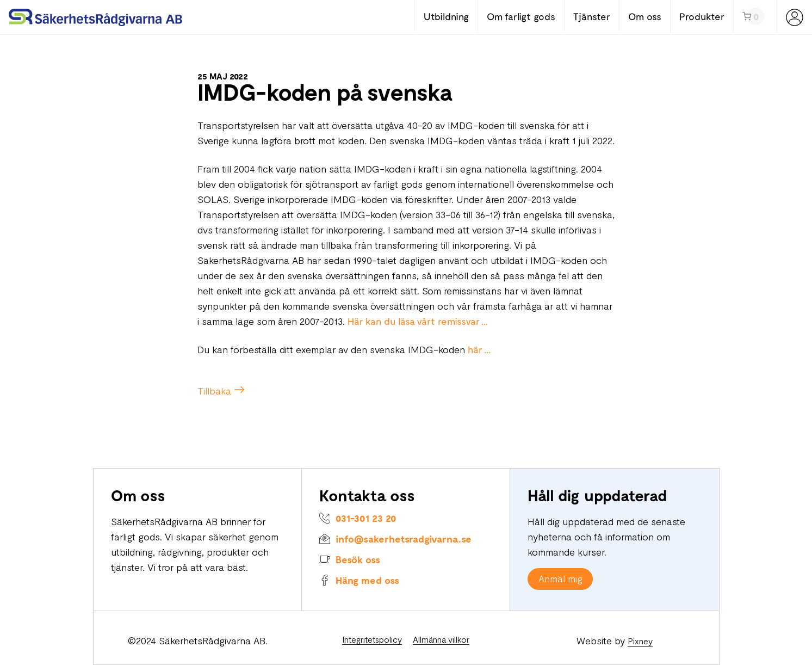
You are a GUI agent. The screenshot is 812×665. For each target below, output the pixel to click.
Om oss (645, 16)
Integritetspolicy (372, 639)
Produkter (702, 16)
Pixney (640, 641)
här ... (479, 349)
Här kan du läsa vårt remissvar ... (418, 321)
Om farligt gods (521, 16)
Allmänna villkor (441, 639)
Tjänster (592, 16)
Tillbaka (214, 391)
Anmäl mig (560, 578)
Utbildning (446, 16)
